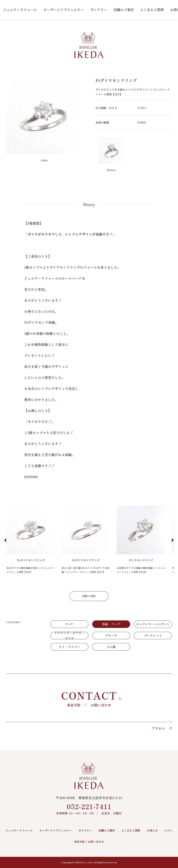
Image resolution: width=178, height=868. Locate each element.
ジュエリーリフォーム (20, 10)
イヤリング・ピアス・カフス (69, 636)
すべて (69, 624)
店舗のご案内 (124, 10)
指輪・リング (111, 624)
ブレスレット (153, 635)
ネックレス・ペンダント (153, 624)
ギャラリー (99, 10)
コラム (168, 830)
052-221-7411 (89, 808)
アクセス (162, 728)
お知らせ (152, 830)
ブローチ (111, 635)
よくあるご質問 (152, 10)
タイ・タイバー (69, 647)
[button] (5, 540)
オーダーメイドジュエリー (64, 10)
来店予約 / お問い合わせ (89, 842)
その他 (111, 647)
